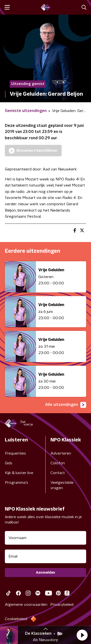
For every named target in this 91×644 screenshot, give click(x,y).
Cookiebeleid (16, 619)
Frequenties (15, 453)
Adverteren (61, 453)
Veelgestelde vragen (62, 485)
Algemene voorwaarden (26, 605)
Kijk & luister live (19, 473)
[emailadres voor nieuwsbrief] (45, 556)
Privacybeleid (62, 605)
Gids (9, 463)
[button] (82, 635)
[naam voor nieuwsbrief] (45, 538)
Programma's (17, 483)
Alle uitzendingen (66, 405)
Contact (58, 473)
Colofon (58, 463)
